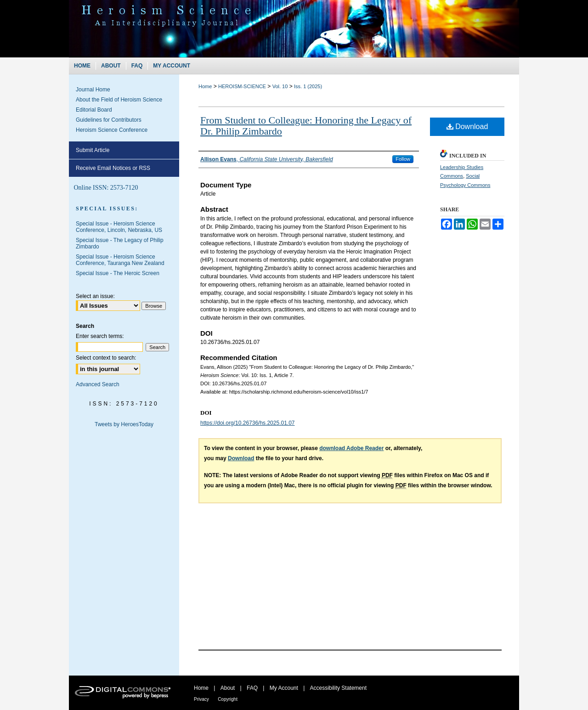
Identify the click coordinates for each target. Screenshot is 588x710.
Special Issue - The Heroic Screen (118, 273)
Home (205, 86)
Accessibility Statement (338, 688)
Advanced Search (98, 384)
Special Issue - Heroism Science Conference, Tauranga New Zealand (120, 260)
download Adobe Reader (351, 448)
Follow (403, 159)
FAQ (252, 688)
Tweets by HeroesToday (124, 424)
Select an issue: (95, 296)
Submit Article (93, 150)
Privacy (201, 699)
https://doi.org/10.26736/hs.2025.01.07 (248, 423)
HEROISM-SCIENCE (242, 86)
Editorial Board (94, 110)
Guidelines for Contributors (109, 120)
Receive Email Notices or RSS (113, 168)
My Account (284, 688)
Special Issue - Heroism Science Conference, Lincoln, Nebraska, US (119, 227)
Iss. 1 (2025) (308, 86)
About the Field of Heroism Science (119, 100)
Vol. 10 (280, 86)
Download (467, 127)
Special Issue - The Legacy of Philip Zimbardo (120, 243)
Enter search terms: (100, 336)
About (228, 688)
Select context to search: (106, 358)
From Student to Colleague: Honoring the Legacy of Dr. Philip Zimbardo (306, 126)
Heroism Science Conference (112, 130)
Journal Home (93, 90)
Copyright (228, 699)
